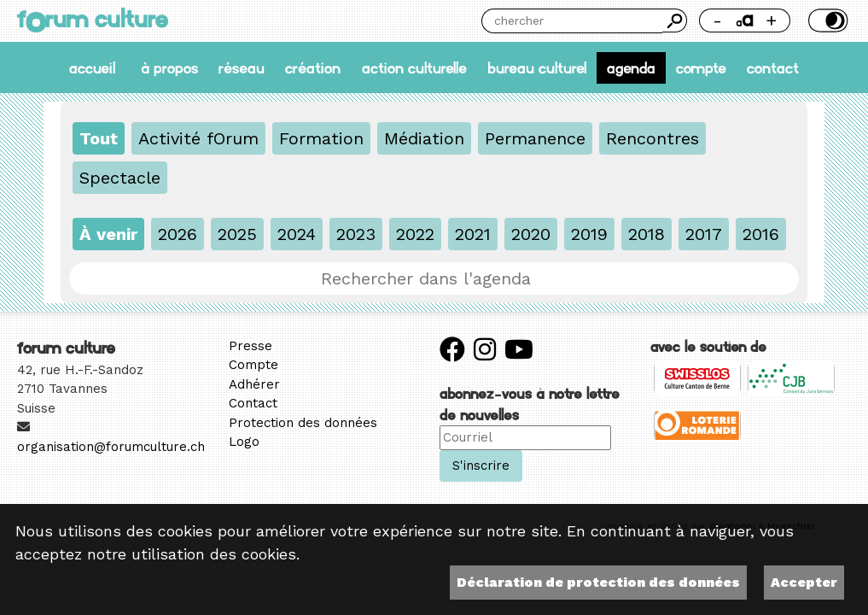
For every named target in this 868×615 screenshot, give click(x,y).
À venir (108, 234)
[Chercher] (572, 21)
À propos (169, 68)
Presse (250, 346)
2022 (415, 234)
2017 (704, 234)
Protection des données (303, 423)
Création (313, 68)
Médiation (424, 138)
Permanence (535, 138)
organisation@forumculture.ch (111, 447)
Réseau (242, 68)
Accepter (804, 582)
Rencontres (652, 138)
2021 (473, 234)
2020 (531, 234)
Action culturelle (414, 68)
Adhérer (254, 384)
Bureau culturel (537, 68)
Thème (827, 20)
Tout (99, 138)
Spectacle (120, 178)
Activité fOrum (198, 138)
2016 (761, 234)
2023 (356, 234)
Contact (773, 68)
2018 (647, 234)
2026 (178, 234)
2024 (297, 234)
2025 (237, 234)
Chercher (674, 20)
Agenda (631, 68)
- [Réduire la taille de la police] (717, 20)
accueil (92, 68)
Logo (244, 442)
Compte (701, 68)
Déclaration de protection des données (598, 582)
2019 (589, 234)
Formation (321, 138)
